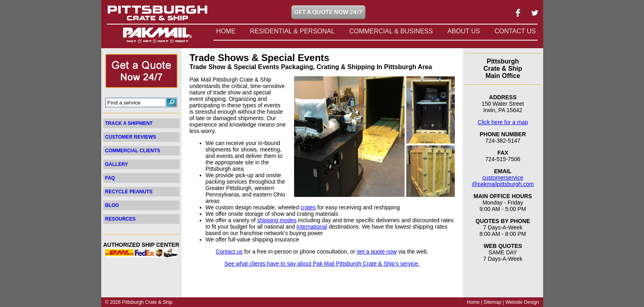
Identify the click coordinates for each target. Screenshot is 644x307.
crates (308, 207)
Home (473, 302)
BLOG (112, 205)
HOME (226, 31)
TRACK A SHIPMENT (129, 123)
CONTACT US (515, 31)
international (312, 227)
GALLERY (117, 164)
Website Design (522, 302)
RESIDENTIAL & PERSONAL (292, 31)
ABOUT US (464, 31)
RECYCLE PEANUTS (129, 192)
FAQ (110, 178)
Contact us (229, 252)
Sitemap (493, 302)
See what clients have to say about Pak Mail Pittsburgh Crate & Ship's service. (322, 264)
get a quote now (377, 252)
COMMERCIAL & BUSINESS (391, 31)
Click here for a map (503, 122)
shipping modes (277, 220)
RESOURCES (121, 219)
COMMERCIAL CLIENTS (133, 151)
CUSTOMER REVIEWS (131, 137)
